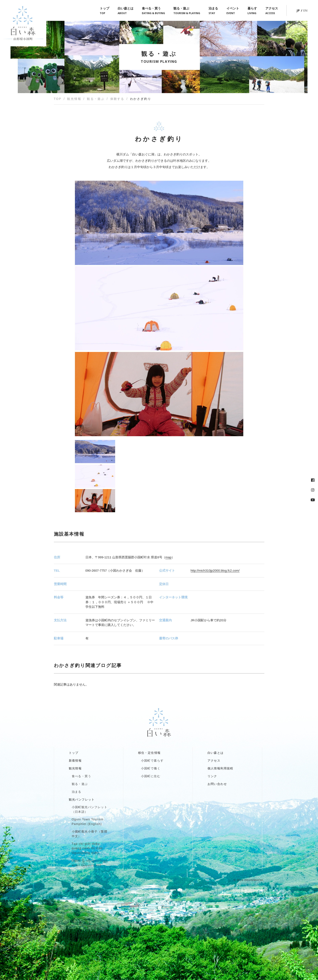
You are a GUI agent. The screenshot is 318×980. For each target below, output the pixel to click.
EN (305, 10)
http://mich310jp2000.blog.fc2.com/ (215, 570)
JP (298, 10)
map (168, 557)
